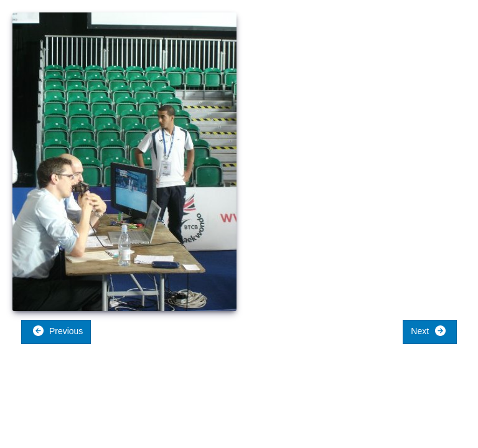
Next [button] (429, 331)
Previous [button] (58, 331)
